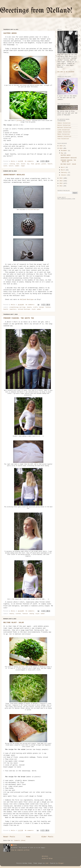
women (39, 309)
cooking (12, 164)
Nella (15, 845)
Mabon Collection (64, 134)
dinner (23, 164)
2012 (61, 183)
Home (28, 837)
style (34, 309)
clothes (18, 614)
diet (18, 164)
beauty (29, 307)
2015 (61, 148)
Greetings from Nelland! (36, 11)
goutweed (19, 121)
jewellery (13, 309)
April (63, 167)
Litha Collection (64, 130)
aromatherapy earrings (18, 307)
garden (38, 164)
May (62, 153)
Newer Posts (9, 837)
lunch (5, 166)
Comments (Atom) (20, 841)
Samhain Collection (64, 136)
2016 (61, 146)
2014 (61, 178)
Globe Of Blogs (47, 858)
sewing (32, 614)
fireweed (28, 121)
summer (17, 166)
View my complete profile (20, 850)
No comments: (30, 161)
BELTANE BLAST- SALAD (14, 623)
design (42, 307)
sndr (47, 863)
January (64, 175)
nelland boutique (24, 309)
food (32, 164)
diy (28, 164)
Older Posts (47, 837)
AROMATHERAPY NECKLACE (14, 175)
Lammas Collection (64, 132)
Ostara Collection (64, 125)
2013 (61, 181)
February (64, 173)
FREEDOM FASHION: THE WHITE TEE (19, 318)
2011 (61, 186)
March (63, 170)
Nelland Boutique (34, 210)
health (50, 164)
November (64, 151)
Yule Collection (63, 139)
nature (11, 166)
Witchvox (45, 856)
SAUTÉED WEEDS (10, 33)
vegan (23, 166)
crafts (35, 307)
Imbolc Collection (64, 123)
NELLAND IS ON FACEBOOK (66, 72)
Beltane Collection (64, 128)
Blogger (61, 863)
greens (44, 164)
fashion (48, 307)
